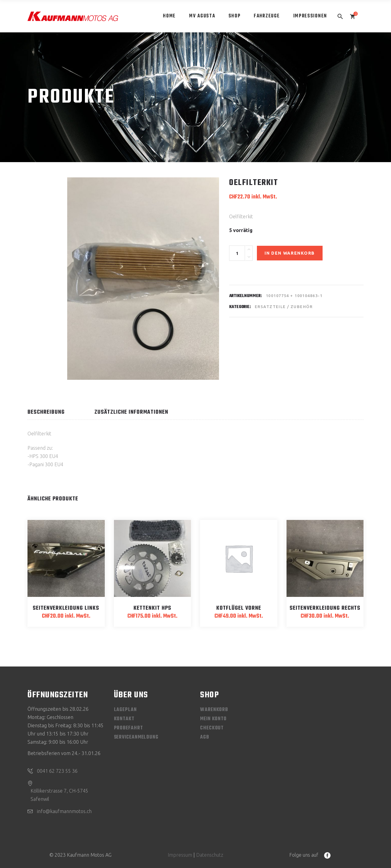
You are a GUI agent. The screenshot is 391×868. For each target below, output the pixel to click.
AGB (205, 737)
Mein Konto (213, 719)
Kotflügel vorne (239, 608)
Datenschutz (210, 855)
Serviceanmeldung (136, 737)
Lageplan (125, 710)
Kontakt (124, 719)
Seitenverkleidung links (66, 608)
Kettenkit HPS (152, 608)
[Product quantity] (237, 253)
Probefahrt (128, 728)
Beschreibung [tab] (46, 412)
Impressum (180, 855)
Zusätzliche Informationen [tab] (131, 412)
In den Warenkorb (290, 253)
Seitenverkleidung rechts (325, 608)
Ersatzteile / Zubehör (284, 307)
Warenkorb (214, 710)
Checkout (212, 728)
